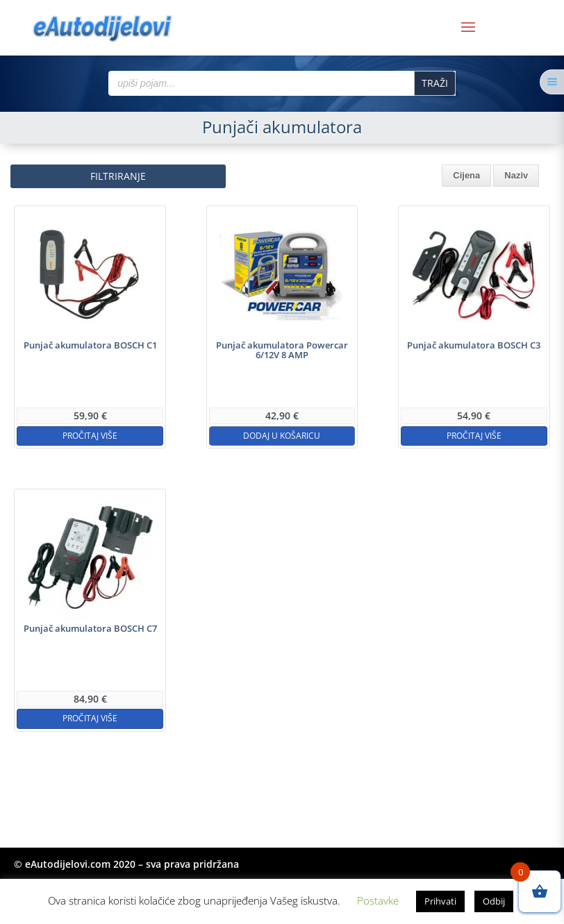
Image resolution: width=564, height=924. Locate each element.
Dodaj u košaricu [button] (282, 436)
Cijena (466, 175)
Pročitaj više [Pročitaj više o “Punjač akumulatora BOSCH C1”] (90, 436)
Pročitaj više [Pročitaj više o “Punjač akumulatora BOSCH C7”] (90, 718)
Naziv (516, 175)
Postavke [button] (378, 900)
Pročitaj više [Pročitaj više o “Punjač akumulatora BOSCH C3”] (474, 436)
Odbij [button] (494, 901)
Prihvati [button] (440, 901)
